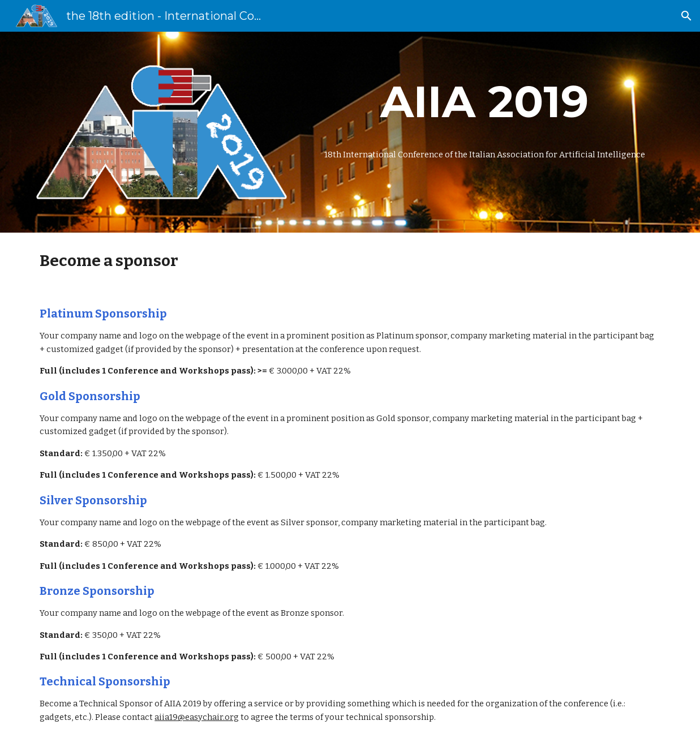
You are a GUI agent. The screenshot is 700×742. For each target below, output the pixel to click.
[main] (485, 102)
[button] (686, 16)
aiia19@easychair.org (197, 717)
